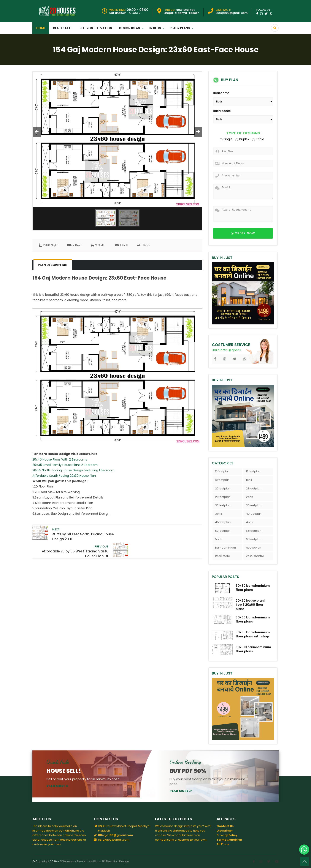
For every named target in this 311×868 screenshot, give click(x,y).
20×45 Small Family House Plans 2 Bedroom (65, 465)
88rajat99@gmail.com (116, 835)
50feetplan (223, 531)
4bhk (250, 522)
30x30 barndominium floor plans (253, 588)
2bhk (249, 497)
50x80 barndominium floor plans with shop (253, 634)
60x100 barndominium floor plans (253, 649)
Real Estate (63, 28)
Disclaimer (225, 831)
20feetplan (223, 488)
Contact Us (225, 826)
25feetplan (223, 497)
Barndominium (225, 548)
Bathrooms (222, 111)
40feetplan (254, 514)
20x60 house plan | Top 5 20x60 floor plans (250, 605)
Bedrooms (221, 93)
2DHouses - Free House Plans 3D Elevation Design (94, 861)
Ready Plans (180, 28)
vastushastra (255, 556)
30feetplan (223, 505)
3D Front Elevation (96, 28)
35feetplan (254, 505)
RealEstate (223, 556)
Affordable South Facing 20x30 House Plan (64, 476)
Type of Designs (243, 133)
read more (58, 786)
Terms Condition (229, 840)
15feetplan (253, 471)
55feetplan (254, 531)
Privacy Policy (227, 835)
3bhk (219, 514)
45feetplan (223, 522)
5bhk (219, 539)
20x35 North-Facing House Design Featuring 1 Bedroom (73, 470)
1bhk (249, 480)
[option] (117, 139)
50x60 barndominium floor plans (253, 619)
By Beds (155, 28)
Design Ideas (129, 28)
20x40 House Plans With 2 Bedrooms (60, 459)
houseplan (254, 548)
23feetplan (254, 488)
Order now (243, 233)
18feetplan (222, 480)
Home (41, 28)
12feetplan (222, 471)
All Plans (223, 844)
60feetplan (254, 539)
